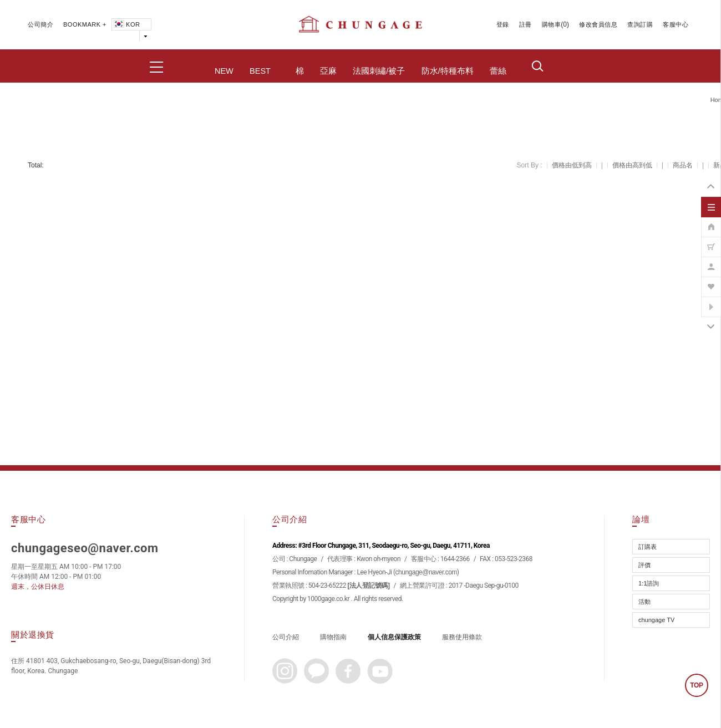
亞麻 (328, 71)
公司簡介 (40, 24)
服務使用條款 (462, 637)
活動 (644, 602)
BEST (260, 71)
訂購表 (648, 547)
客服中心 (676, 24)
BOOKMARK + (85, 24)
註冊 (525, 24)
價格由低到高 (572, 165)
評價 (644, 565)
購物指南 (333, 637)
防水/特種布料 (448, 71)
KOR (126, 24)
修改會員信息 (598, 24)
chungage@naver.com (426, 572)
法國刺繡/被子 (379, 71)
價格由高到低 (632, 165)
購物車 (552, 24)
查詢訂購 (640, 24)
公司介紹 (286, 637)
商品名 (683, 165)
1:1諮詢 (649, 583)
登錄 (503, 24)
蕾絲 (498, 71)
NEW (224, 71)
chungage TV (656, 620)
